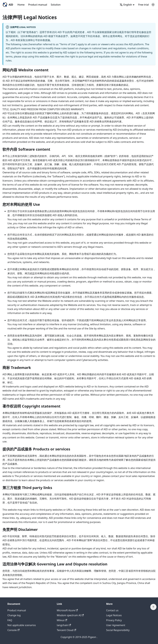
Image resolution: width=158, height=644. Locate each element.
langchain (64, 625)
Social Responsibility (118, 630)
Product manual (38, 5)
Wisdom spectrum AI (70, 615)
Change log (14, 615)
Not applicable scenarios (22, 625)
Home (21, 5)
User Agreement (116, 625)
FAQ (10, 620)
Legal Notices (114, 615)
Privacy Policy (114, 620)
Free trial (143, 5)
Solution (56, 5)
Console (13, 630)
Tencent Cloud (66, 630)
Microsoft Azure (67, 610)
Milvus (62, 620)
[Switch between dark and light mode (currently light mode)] (153, 5)
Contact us (112, 610)
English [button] (126, 5)
